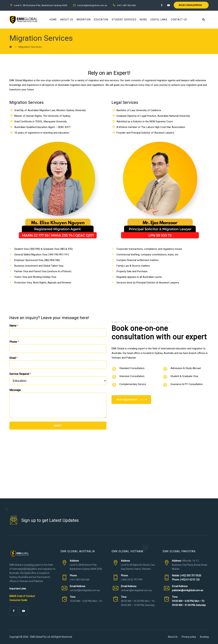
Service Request (20, 374)
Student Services (124, 20)
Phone (14, 342)
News (143, 20)
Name (14, 326)
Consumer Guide (18, 600)
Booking (204, 637)
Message (15, 390)
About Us (67, 20)
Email (14, 358)
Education (101, 20)
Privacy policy (189, 637)
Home (53, 20)
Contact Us (179, 20)
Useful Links (159, 20)
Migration (84, 20)
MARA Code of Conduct (22, 596)
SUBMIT (58, 426)
